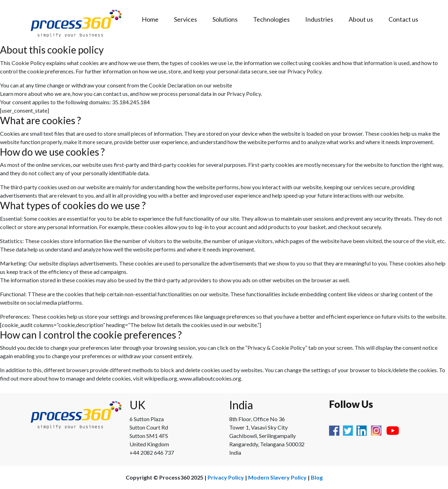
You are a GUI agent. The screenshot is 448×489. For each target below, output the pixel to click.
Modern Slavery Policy (277, 477)
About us (361, 19)
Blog (317, 477)
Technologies (271, 19)
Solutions (225, 19)
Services (185, 19)
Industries (319, 19)
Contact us (403, 19)
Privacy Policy (226, 477)
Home (150, 19)
